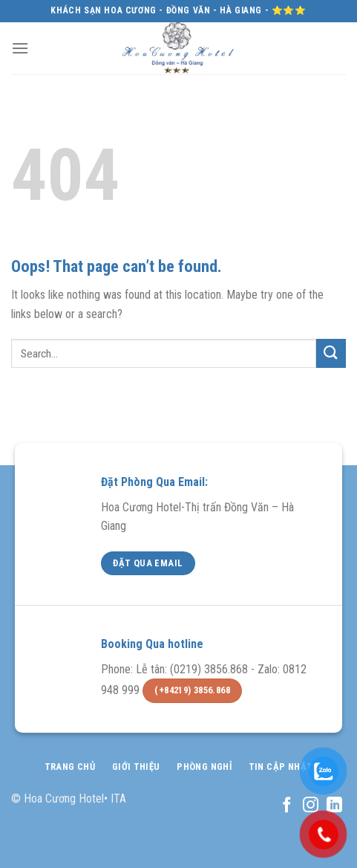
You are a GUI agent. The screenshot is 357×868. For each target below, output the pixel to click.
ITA (118, 799)
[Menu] (20, 48)
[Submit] (331, 353)
